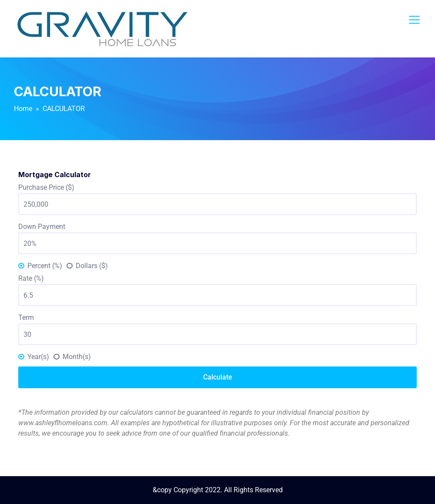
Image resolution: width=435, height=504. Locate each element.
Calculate (218, 377)
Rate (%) (31, 278)
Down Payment (42, 227)
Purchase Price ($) (46, 187)
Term (26, 318)
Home (23, 109)
